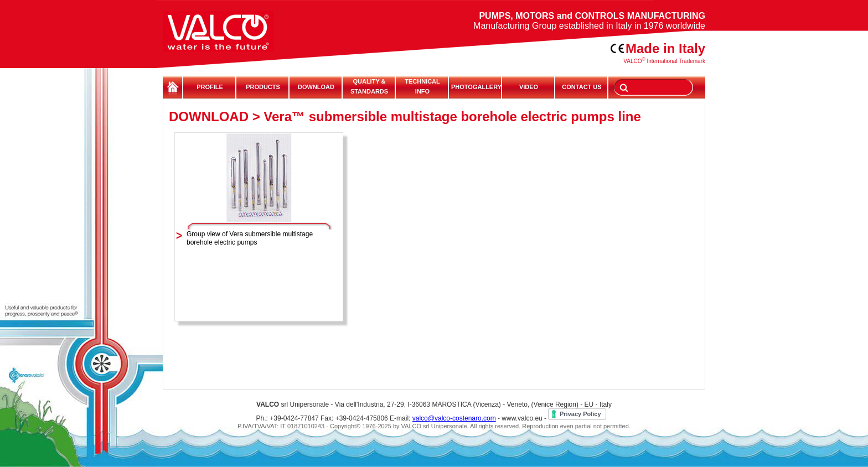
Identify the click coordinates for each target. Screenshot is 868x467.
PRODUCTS (263, 87)
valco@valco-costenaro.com (454, 418)
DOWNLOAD (316, 87)
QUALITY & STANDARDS (369, 86)
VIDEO (529, 87)
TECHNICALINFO (422, 86)
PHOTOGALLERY (476, 87)
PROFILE (210, 87)
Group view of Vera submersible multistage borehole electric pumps (250, 238)
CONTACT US (582, 87)
